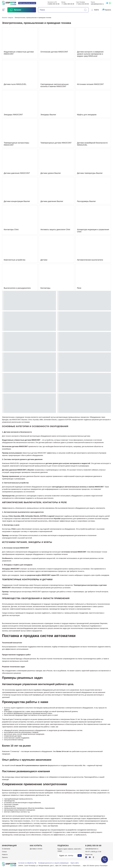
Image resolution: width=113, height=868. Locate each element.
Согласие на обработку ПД (27, 863)
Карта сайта (75, 863)
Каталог (15, 10)
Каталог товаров (8, 18)
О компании (6, 849)
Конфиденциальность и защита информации (53, 863)
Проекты (5, 857)
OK (80, 855)
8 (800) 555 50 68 (54, 4)
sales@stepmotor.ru (97, 4)
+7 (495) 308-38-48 (68, 4)
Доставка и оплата (36, 849)
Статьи (4, 852)
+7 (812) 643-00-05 (82, 4)
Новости (5, 854)
